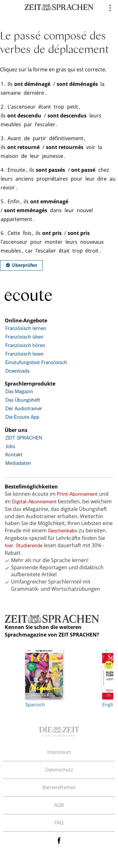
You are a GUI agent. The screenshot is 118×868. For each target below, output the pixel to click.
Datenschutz (59, 770)
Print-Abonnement (77, 494)
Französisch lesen (25, 354)
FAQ (59, 823)
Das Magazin (19, 391)
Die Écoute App (22, 417)
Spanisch (44, 678)
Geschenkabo (63, 531)
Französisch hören (25, 345)
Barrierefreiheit (59, 787)
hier (9, 545)
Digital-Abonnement (34, 502)
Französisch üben (24, 337)
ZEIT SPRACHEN (24, 438)
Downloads (17, 371)
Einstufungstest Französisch (36, 362)
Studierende (29, 545)
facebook (59, 840)
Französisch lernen (26, 328)
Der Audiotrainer (24, 408)
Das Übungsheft (23, 400)
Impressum (59, 752)
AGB (59, 805)
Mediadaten (18, 463)
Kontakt (14, 455)
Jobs (10, 446)
